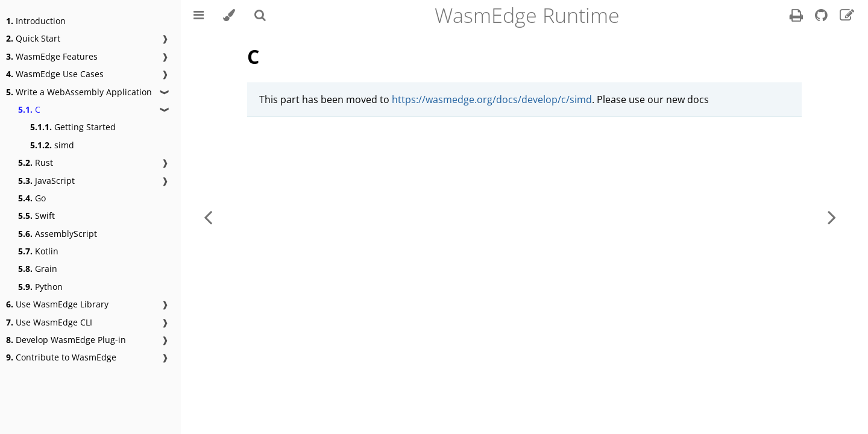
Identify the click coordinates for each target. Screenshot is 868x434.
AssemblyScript (58, 234)
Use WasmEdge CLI (49, 322)
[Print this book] (797, 17)
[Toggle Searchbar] (260, 15)
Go (32, 198)
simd (52, 145)
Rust (36, 162)
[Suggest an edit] (847, 17)
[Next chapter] (832, 217)
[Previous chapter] (208, 217)
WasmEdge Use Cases (55, 74)
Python (40, 287)
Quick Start (33, 38)
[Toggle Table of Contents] (199, 15)
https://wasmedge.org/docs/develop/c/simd (492, 99)
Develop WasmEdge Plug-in (66, 340)
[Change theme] (229, 15)
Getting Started (73, 127)
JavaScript (46, 181)
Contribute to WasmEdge (61, 357)
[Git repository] (822, 17)
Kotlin (38, 251)
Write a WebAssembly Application (79, 92)
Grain (38, 269)
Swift (36, 215)
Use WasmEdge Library (57, 304)
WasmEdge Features (52, 56)
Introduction (36, 21)
